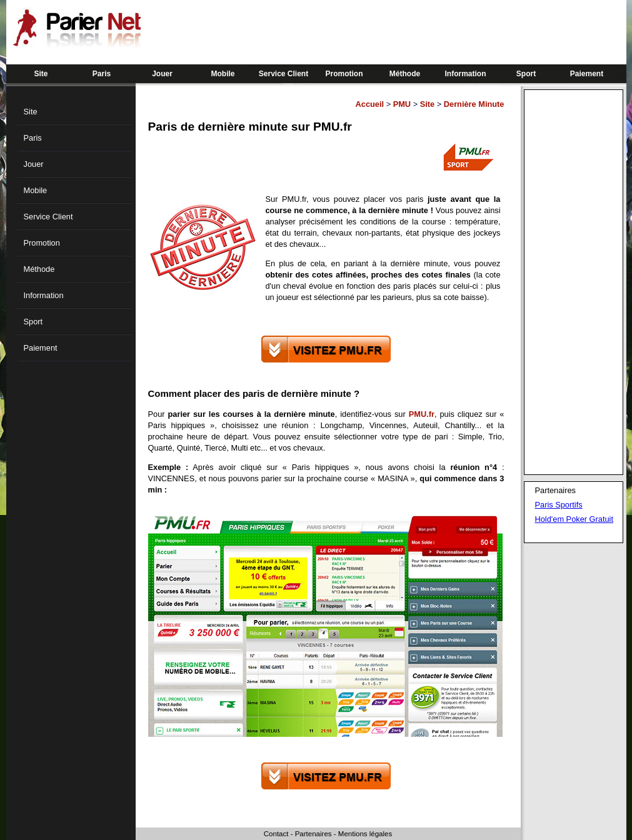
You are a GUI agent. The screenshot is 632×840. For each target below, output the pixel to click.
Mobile (223, 74)
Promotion (344, 74)
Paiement (587, 74)
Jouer (162, 74)
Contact (276, 834)
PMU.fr (422, 414)
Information (466, 74)
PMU (402, 104)
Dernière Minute (474, 104)
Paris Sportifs (559, 505)
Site (41, 74)
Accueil (370, 104)
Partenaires (313, 834)
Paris (102, 74)
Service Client (283, 74)
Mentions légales (365, 834)
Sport (526, 74)
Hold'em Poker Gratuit (574, 519)
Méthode (405, 74)
